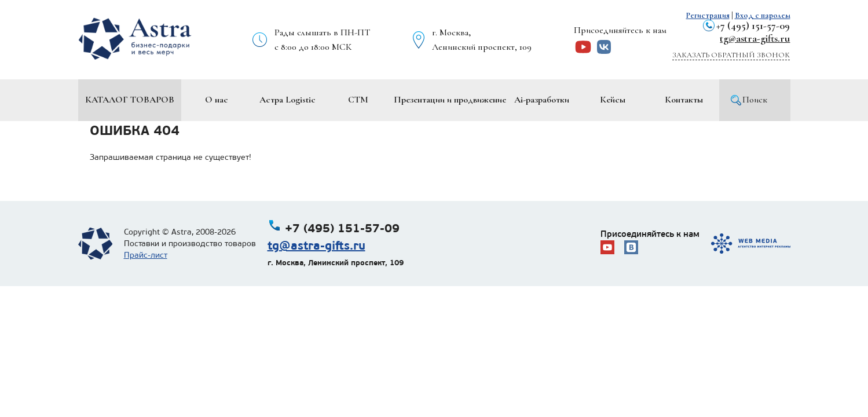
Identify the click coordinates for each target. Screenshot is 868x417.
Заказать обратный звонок (731, 55)
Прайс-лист (146, 255)
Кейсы (613, 100)
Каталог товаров (130, 100)
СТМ (358, 100)
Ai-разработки (542, 100)
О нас (217, 100)
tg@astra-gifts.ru (755, 38)
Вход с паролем (763, 15)
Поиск (755, 100)
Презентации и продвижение (450, 100)
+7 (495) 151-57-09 (753, 25)
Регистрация (708, 15)
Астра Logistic (287, 100)
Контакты (684, 100)
